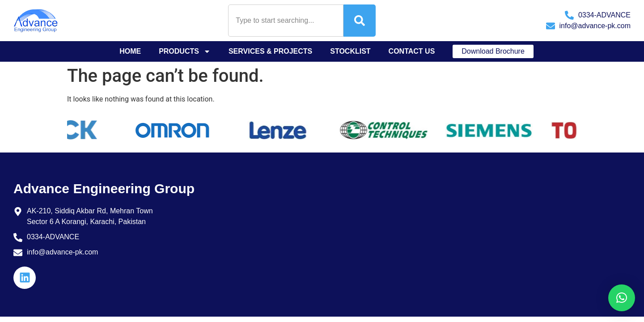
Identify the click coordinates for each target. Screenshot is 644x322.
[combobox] (286, 21)
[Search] (360, 21)
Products (185, 51)
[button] (622, 298)
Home (130, 51)
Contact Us (412, 51)
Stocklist (350, 51)
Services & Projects (270, 51)
